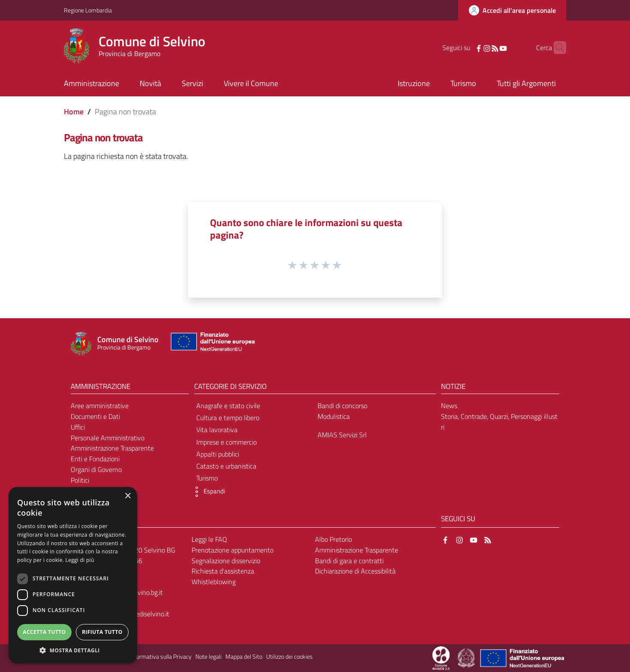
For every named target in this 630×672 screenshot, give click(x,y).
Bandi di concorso (342, 406)
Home (74, 112)
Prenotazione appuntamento (232, 550)
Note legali (208, 657)
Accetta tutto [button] (44, 632)
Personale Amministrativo (108, 438)
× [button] (127, 496)
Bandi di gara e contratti (349, 561)
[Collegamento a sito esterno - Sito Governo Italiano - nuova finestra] (467, 657)
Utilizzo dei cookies (289, 657)
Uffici (78, 427)
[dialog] (73, 575)
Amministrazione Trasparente (112, 448)
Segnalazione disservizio (226, 561)
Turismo (207, 478)
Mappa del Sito (244, 657)
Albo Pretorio (333, 539)
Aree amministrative (100, 406)
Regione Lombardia (88, 10)
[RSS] (482, 48)
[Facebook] (465, 48)
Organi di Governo (96, 469)
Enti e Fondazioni (95, 459)
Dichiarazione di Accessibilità (355, 571)
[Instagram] (474, 48)
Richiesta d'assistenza (223, 571)
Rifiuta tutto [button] (102, 632)
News (449, 406)
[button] (207, 492)
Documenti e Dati (95, 416)
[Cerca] (556, 48)
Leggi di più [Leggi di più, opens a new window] (80, 560)
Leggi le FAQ (209, 539)
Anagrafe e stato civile (228, 406)
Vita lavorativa (217, 430)
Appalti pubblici (218, 454)
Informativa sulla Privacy (161, 657)
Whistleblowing (214, 582)
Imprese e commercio (226, 442)
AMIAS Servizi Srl (342, 435)
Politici (80, 480)
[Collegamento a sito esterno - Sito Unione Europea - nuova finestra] (212, 344)
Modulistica (334, 416)
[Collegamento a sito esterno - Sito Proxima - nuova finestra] (441, 657)
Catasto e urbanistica (226, 466)
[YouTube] (490, 48)
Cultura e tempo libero (228, 418)
